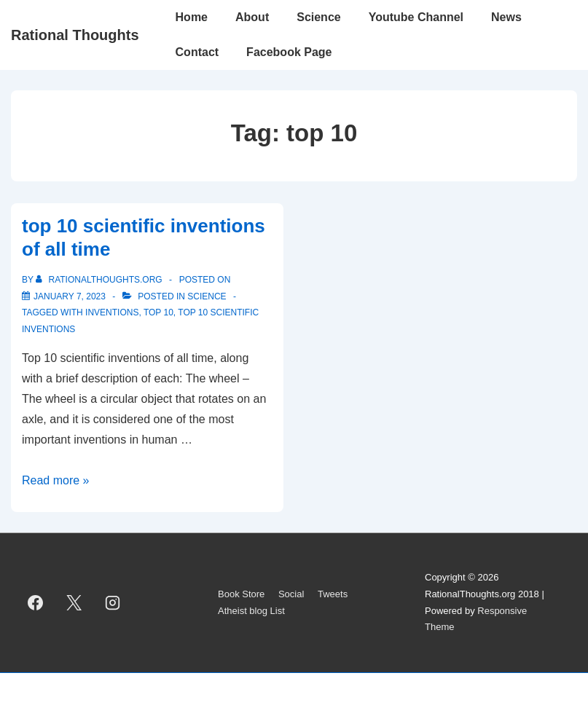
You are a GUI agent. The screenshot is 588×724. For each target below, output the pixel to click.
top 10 (158, 312)
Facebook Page (289, 52)
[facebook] (36, 603)
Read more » (56, 480)
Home (192, 17)
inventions (112, 312)
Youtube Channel (416, 17)
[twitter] (74, 603)
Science (318, 17)
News (506, 17)
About (252, 17)
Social (291, 594)
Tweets (333, 594)
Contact (197, 52)
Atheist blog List (251, 611)
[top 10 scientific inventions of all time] (70, 296)
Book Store (241, 594)
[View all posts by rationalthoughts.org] (100, 280)
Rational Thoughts (75, 35)
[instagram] (113, 603)
